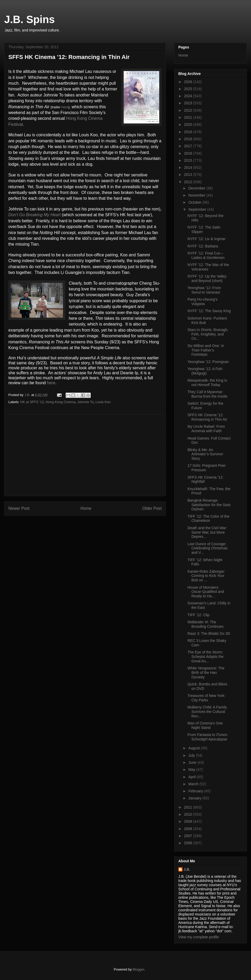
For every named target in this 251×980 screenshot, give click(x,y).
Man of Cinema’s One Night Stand (205, 725)
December (197, 188)
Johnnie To (85, 402)
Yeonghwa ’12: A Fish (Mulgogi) (205, 371)
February (196, 791)
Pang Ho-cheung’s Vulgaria (202, 302)
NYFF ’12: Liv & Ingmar (207, 239)
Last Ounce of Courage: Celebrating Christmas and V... (208, 548)
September (198, 209)
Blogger (138, 969)
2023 (189, 103)
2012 (189, 182)
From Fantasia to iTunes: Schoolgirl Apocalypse (208, 737)
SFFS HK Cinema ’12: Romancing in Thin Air (207, 417)
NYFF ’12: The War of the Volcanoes (208, 267)
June (193, 762)
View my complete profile (199, 937)
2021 (189, 117)
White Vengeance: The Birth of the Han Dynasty (206, 673)
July (192, 755)
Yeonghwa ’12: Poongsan (208, 362)
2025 (189, 89)
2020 (189, 124)
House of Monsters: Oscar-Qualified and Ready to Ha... (206, 592)
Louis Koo (103, 402)
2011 (189, 807)
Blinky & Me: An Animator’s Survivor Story (205, 454)
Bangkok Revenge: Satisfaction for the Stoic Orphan (209, 505)
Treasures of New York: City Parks (206, 698)
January (195, 798)
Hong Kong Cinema (61, 402)
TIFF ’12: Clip (198, 615)
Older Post (152, 508)
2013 (189, 175)
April (192, 777)
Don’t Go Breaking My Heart (35, 215)
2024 (189, 96)
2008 (189, 829)
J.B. (187, 869)
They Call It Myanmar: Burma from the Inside (207, 394)
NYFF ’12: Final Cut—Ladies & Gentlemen (206, 255)
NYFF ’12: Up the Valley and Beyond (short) (207, 278)
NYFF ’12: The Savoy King (209, 311)
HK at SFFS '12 (32, 402)
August (194, 748)
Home (86, 508)
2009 (189, 821)
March (194, 784)
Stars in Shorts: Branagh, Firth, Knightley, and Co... (208, 334)
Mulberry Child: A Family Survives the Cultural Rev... (207, 712)
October (195, 202)
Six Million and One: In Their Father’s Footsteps (206, 350)
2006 (189, 843)
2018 (189, 139)
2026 (189, 82)
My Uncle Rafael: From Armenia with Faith (206, 429)
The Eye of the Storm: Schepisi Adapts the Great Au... (206, 657)
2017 (189, 146)
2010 (189, 814)
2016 (189, 153)
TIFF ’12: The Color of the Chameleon (208, 519)
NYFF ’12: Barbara (203, 246)
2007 (189, 836)
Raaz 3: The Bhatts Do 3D (209, 634)
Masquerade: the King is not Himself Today (207, 383)
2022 (189, 110)
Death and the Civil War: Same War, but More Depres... (207, 532)
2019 (189, 132)
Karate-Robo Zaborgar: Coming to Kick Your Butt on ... (206, 576)
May (192, 770)
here (65, 107)
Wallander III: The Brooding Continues (206, 624)
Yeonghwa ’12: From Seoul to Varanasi (204, 290)
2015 (189, 160)
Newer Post (19, 508)
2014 (189, 167)
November (197, 195)
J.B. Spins (29, 19)
